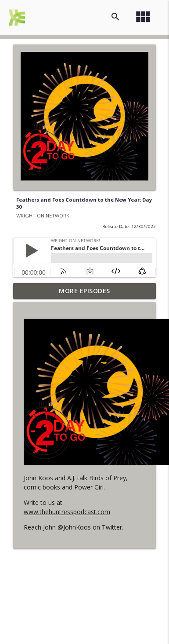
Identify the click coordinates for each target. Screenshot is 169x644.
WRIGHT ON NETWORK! (43, 215)
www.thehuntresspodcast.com (67, 512)
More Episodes (84, 291)
